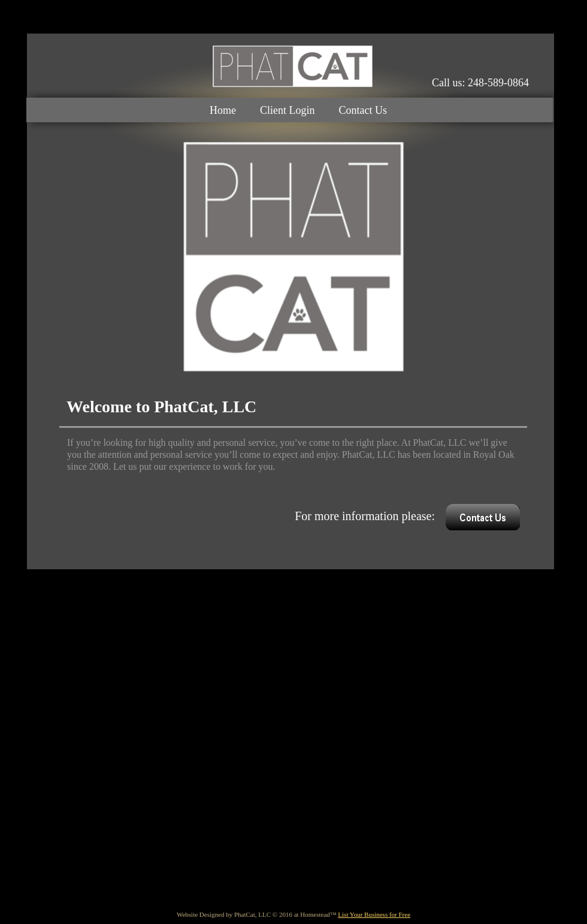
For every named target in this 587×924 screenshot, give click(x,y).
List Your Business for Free (374, 914)
